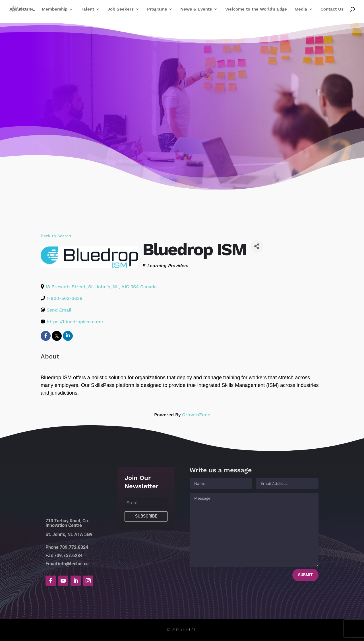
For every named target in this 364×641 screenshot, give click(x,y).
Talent (87, 9)
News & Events (196, 9)
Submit (305, 575)
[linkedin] (68, 336)
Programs (157, 9)
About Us (19, 9)
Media (301, 9)
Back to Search (56, 236)
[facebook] (46, 336)
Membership (55, 9)
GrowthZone (196, 415)
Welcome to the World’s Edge (256, 9)
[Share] (257, 247)
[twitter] (57, 336)
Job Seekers (121, 9)
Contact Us (332, 9)
